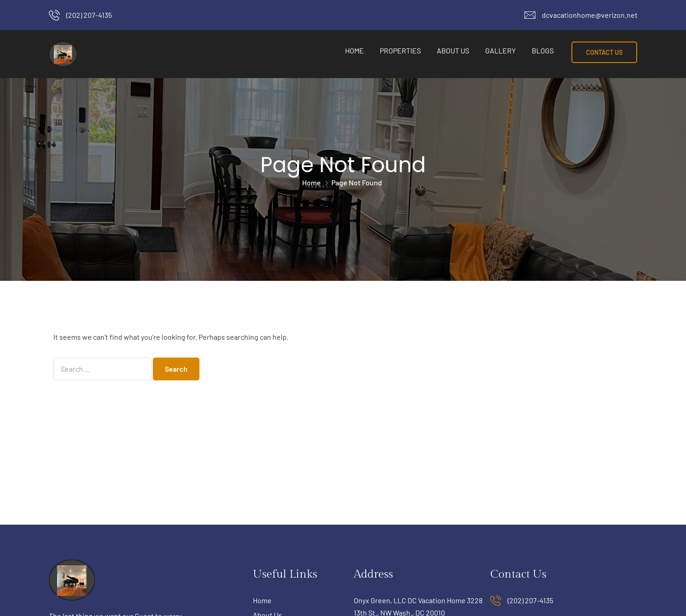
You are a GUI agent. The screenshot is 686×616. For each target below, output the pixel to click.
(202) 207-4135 (89, 15)
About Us (453, 50)
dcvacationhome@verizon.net (590, 15)
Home (354, 50)
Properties (400, 50)
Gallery (500, 50)
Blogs (543, 50)
